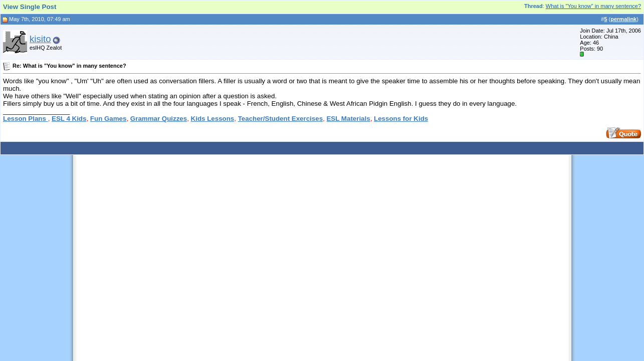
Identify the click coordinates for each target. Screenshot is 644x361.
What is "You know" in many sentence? (593, 6)
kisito (40, 39)
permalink (623, 19)
